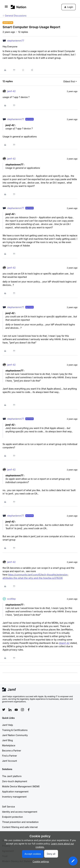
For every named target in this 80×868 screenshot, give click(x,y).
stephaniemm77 (16, 41)
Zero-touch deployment (15, 781)
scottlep (11, 599)
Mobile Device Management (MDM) (21, 786)
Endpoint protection (13, 817)
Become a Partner (12, 751)
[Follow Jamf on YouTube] (16, 710)
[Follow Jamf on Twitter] (4, 710)
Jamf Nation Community (15, 735)
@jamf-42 (64, 643)
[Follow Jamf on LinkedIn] (10, 710)
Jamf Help (8, 725)
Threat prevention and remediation (20, 822)
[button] (6, 8)
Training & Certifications (15, 730)
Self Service (8, 807)
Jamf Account (9, 761)
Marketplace (9, 745)
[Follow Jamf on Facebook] (29, 710)
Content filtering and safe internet (20, 827)
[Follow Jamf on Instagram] (22, 710)
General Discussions (16, 16)
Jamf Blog (7, 740)
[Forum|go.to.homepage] (19, 7)
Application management (15, 792)
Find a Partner (10, 756)
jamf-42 (11, 91)
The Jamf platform (12, 776)
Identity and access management (20, 812)
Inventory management (14, 797)
